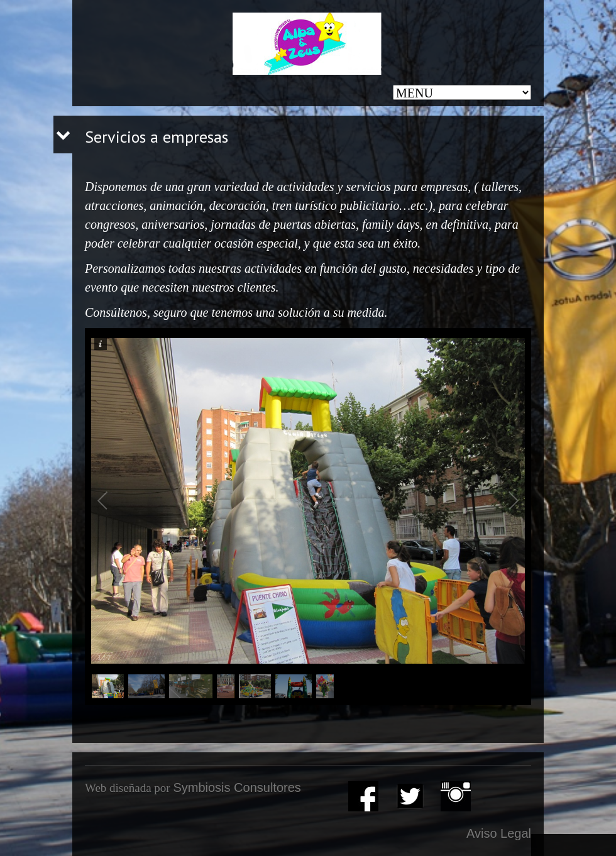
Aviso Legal (499, 833)
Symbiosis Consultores (237, 787)
